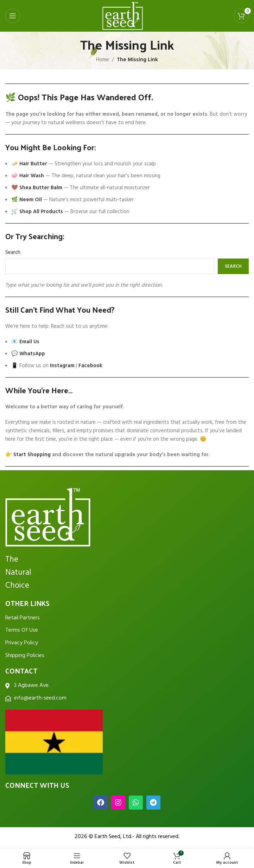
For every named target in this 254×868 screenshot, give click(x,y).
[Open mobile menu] (13, 16)
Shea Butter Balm (41, 188)
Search (13, 253)
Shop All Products (41, 212)
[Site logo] (123, 16)
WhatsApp (32, 354)
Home (103, 60)
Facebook (90, 366)
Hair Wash (32, 176)
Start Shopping (32, 455)
